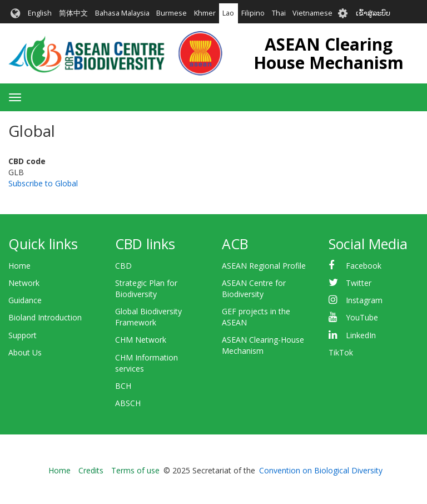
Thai (279, 13)
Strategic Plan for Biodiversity (146, 288)
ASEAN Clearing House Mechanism (329, 53)
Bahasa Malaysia (122, 13)
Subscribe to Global (43, 183)
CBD (123, 266)
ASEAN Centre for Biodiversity (254, 288)
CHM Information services (147, 363)
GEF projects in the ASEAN (256, 317)
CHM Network (141, 340)
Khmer (205, 13)
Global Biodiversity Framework (148, 317)
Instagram (364, 300)
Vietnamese (312, 13)
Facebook (364, 266)
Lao (228, 13)
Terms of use (135, 470)
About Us (25, 352)
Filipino (253, 13)
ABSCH (128, 403)
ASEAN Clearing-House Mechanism (263, 345)
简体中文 (73, 13)
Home (19, 266)
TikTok (341, 352)
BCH (123, 386)
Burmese (172, 13)
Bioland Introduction (45, 317)
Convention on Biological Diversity (321, 470)
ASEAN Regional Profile (264, 266)
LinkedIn (361, 335)
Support (23, 335)
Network (24, 283)
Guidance (25, 300)
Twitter (359, 283)
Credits (91, 470)
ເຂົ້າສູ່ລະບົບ (373, 13)
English (40, 13)
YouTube (362, 317)
